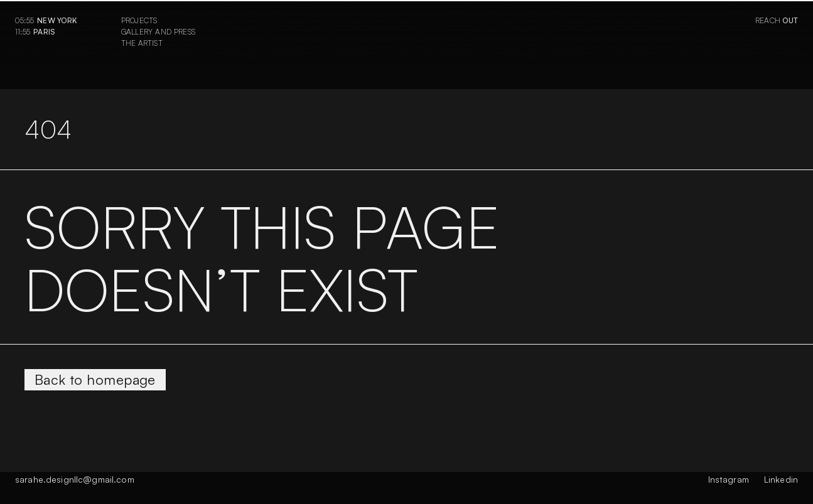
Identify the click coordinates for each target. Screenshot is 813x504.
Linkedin (781, 479)
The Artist (142, 43)
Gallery (137, 32)
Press (185, 32)
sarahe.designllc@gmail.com (75, 479)
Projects (139, 20)
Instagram (729, 479)
